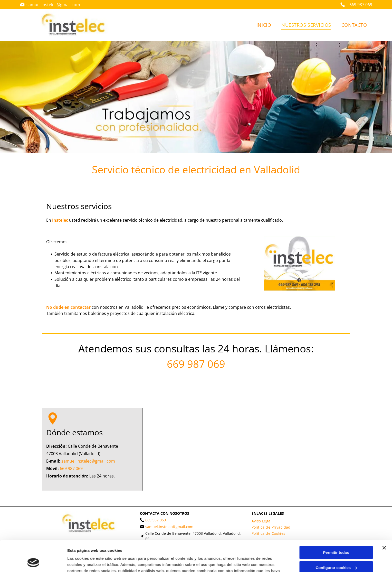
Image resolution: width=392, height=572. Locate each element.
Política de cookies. (249, 548)
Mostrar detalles (82, 562)
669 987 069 (196, 364)
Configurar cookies (336, 538)
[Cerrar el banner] (384, 519)
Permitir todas (336, 523)
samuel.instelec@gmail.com (53, 5)
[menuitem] (264, 25)
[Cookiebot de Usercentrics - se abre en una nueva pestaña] (33, 562)
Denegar (336, 553)
